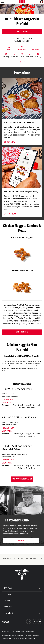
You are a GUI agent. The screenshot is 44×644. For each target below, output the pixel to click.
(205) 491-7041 (9, 460)
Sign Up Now (10, 214)
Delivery (38, 57)
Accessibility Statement (32, 635)
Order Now (9, 142)
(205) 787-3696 (9, 428)
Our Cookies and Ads (28, 632)
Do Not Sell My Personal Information (13, 635)
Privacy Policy (6, 632)
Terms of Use (16, 632)
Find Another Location (22, 479)
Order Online (22, 32)
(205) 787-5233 (9, 400)
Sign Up (21, 541)
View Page (7, 403)
